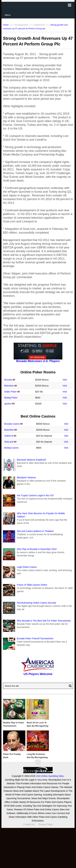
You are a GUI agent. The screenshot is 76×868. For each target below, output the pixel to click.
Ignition (8, 404)
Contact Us (29, 824)
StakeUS (9, 436)
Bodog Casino (11, 448)
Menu (8, 15)
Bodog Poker (11, 398)
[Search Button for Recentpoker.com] (70, 686)
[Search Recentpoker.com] (38, 686)
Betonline (9, 386)
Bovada (8, 380)
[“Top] (38, 763)
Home (6, 25)
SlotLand (9, 442)
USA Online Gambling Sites (50, 776)
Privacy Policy (46, 824)
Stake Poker (10, 392)
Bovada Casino (12, 424)
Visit (65, 380)
